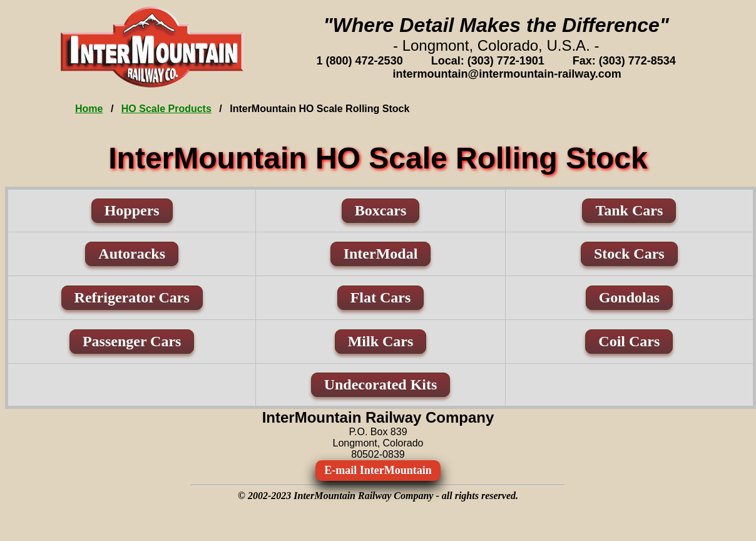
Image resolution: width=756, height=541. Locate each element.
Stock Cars (629, 254)
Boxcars (381, 210)
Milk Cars (381, 341)
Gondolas (629, 297)
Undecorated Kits (381, 384)
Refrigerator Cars (132, 297)
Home (89, 109)
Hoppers (132, 210)
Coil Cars (629, 341)
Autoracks (132, 254)
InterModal (381, 254)
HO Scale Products (166, 109)
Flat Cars (381, 297)
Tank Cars (629, 210)
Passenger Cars (132, 341)
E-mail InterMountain (378, 470)
